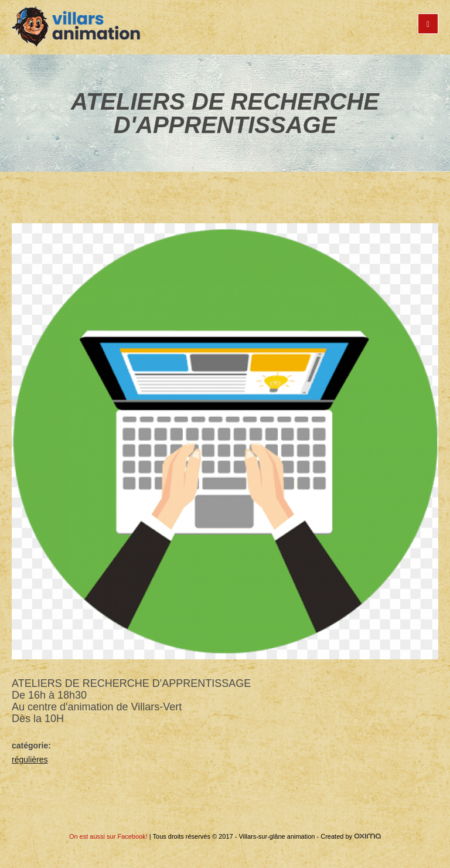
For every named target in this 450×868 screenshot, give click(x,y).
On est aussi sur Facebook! (108, 836)
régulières (30, 760)
